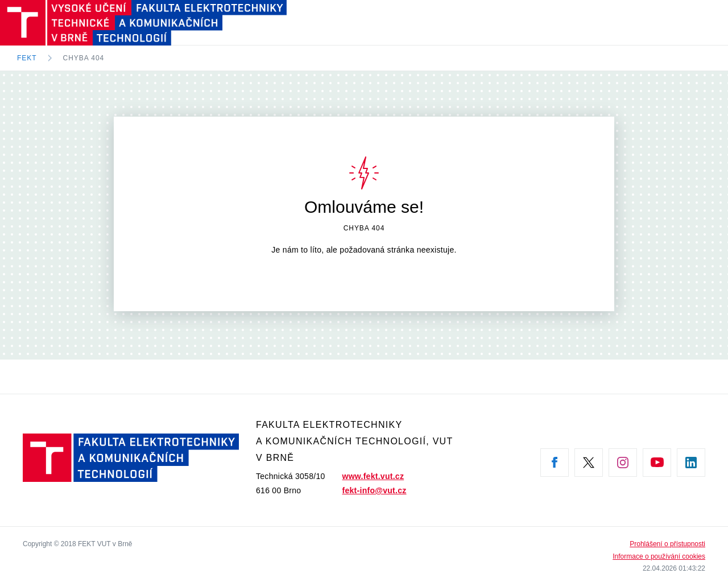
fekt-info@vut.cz (375, 490)
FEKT (27, 58)
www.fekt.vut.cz (373, 476)
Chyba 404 (84, 58)
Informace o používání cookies (659, 556)
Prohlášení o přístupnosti (667, 544)
